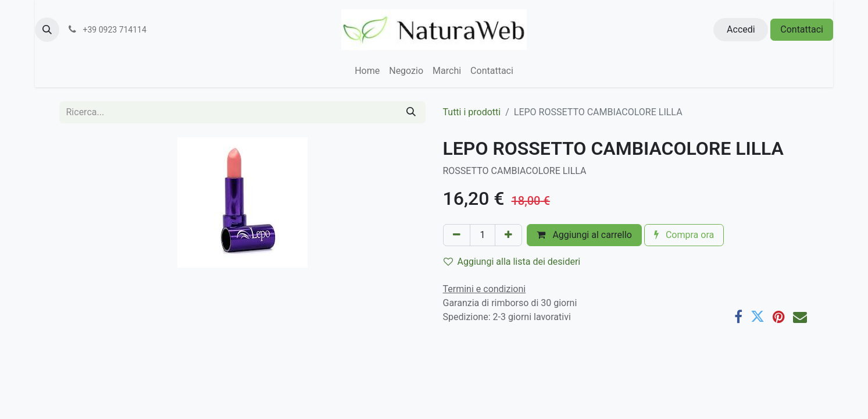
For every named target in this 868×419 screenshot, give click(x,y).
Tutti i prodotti (472, 112)
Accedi (741, 29)
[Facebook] (738, 317)
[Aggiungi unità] (508, 235)
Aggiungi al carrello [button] (584, 235)
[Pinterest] (779, 317)
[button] (47, 30)
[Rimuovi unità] (457, 235)
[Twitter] (758, 317)
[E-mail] (800, 317)
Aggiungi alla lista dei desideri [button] (512, 262)
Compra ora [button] (684, 235)
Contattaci (802, 29)
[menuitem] (367, 71)
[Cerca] (411, 112)
